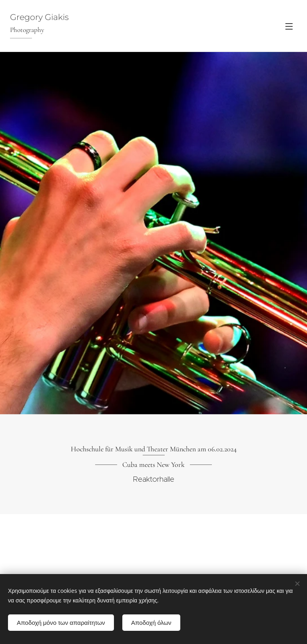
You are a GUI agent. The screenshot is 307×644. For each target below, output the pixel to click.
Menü (289, 26)
